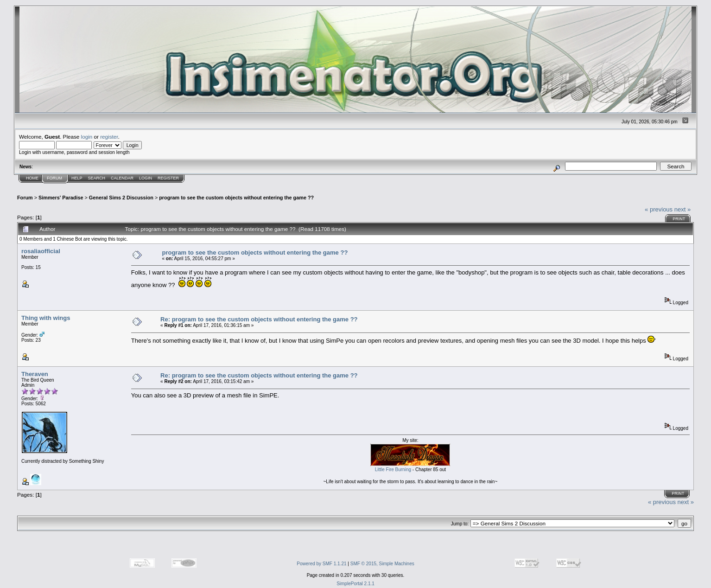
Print (679, 219)
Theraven (35, 374)
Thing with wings (46, 318)
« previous (659, 209)
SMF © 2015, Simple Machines (382, 564)
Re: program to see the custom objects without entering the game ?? (259, 319)
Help (77, 178)
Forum (54, 178)
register (109, 137)
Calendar (122, 178)
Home (32, 178)
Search (97, 178)
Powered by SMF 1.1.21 (321, 564)
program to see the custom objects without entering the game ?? (236, 198)
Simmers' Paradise (61, 198)
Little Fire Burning (393, 470)
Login (146, 178)
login (87, 137)
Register (168, 178)
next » (682, 209)
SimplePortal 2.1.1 (355, 584)
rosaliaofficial (41, 251)
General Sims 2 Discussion (121, 198)
